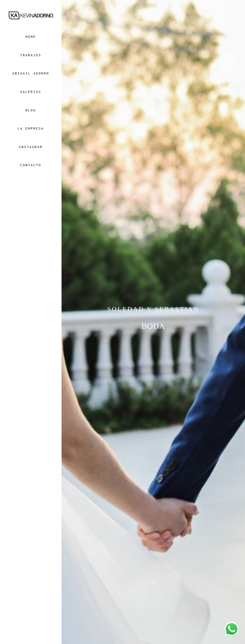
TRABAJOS (31, 55)
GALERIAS (31, 92)
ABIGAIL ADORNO (31, 73)
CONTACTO (31, 165)
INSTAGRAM (31, 147)
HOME (31, 37)
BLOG (31, 110)
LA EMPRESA (31, 128)
